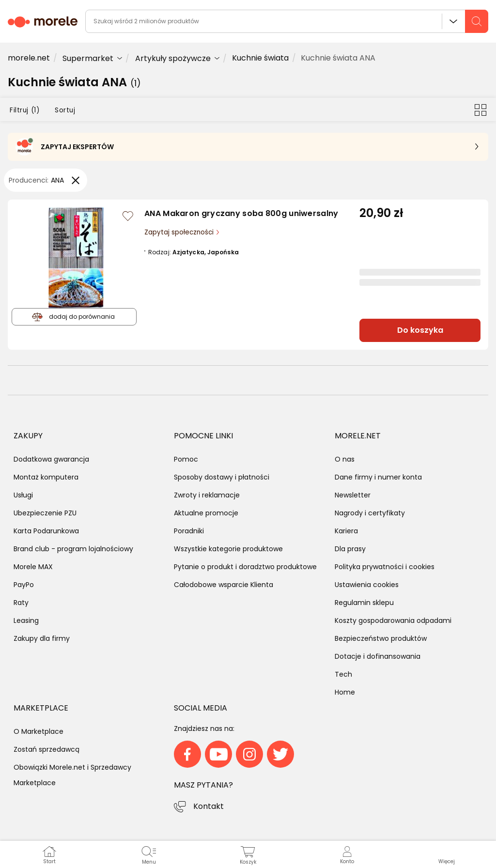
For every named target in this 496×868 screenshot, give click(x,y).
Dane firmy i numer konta (378, 477)
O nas (345, 459)
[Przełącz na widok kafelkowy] (480, 109)
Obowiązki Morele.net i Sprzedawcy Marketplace (72, 775)
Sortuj (65, 110)
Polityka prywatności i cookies (385, 567)
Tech (343, 674)
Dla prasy (350, 549)
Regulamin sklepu (364, 603)
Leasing (26, 620)
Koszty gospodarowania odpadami (393, 620)
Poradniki (189, 531)
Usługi (23, 495)
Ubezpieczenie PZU (45, 513)
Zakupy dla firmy (42, 638)
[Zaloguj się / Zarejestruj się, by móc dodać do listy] (128, 216)
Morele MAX (33, 567)
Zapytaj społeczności (180, 232)
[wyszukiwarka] (287, 21)
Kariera (346, 531)
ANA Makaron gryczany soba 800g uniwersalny (241, 213)
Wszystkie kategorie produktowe (228, 549)
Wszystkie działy (453, 21)
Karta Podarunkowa (46, 531)
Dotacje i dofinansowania (378, 656)
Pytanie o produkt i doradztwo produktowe (245, 567)
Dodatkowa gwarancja (51, 459)
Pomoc (186, 459)
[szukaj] (477, 21)
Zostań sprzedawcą (46, 749)
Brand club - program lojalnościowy (73, 549)
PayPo (24, 585)
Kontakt (209, 806)
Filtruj (24, 110)
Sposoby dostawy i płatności (222, 477)
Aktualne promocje (206, 513)
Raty (21, 603)
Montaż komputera (46, 477)
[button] (446, 854)
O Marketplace (39, 731)
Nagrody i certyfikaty (370, 513)
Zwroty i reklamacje (207, 495)
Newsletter (353, 495)
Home (345, 692)
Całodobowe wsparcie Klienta (224, 585)
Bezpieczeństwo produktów (381, 638)
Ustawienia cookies (367, 585)
